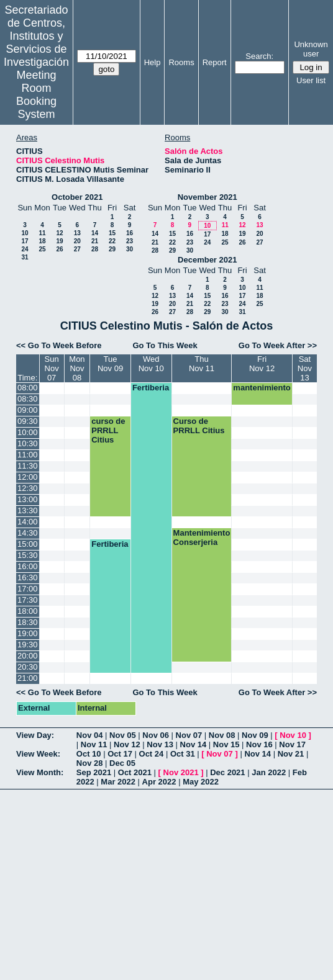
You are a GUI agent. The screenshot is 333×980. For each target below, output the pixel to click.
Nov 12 (127, 744)
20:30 (28, 667)
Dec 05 (122, 763)
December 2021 (207, 260)
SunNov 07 (52, 368)
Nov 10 (293, 735)
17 (25, 241)
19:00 (28, 633)
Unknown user (311, 49)
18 (42, 241)
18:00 (28, 611)
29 (112, 249)
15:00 (28, 544)
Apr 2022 (159, 782)
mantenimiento (262, 388)
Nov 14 (194, 744)
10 (25, 233)
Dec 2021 (227, 772)
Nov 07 (189, 735)
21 (95, 241)
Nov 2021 (181, 772)
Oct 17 (120, 754)
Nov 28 (90, 763)
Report (215, 62)
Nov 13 (160, 744)
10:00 (28, 432)
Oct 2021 (135, 772)
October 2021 (77, 197)
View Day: (35, 735)
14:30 (28, 533)
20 (77, 241)
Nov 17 (292, 744)
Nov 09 (255, 735)
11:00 (28, 455)
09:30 (28, 421)
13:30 (28, 510)
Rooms (181, 62)
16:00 (28, 566)
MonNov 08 (77, 368)
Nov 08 (222, 735)
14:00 (28, 522)
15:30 (28, 555)
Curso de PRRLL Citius (199, 426)
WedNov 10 (151, 364)
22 (112, 241)
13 (77, 233)
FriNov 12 (262, 364)
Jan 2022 (269, 772)
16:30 (28, 578)
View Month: (40, 772)
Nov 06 (156, 735)
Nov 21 (291, 754)
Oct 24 (152, 754)
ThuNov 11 (202, 364)
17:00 (28, 589)
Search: (259, 56)
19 (59, 241)
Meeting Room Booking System (36, 95)
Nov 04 (90, 735)
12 (59, 233)
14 (95, 233)
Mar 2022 (118, 782)
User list (311, 80)
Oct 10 (89, 754)
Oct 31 (183, 754)
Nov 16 (259, 744)
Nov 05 (123, 735)
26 (59, 249)
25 (42, 249)
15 (112, 233)
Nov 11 (94, 744)
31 (25, 257)
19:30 (28, 645)
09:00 (28, 410)
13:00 (28, 499)
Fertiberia (151, 388)
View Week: (38, 754)
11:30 (28, 466)
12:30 (28, 488)
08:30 (28, 399)
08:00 (28, 388)
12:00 (28, 477)
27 (77, 249)
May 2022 (201, 782)
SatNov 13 (305, 368)
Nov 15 (226, 744)
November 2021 (208, 197)
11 (42, 233)
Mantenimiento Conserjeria (202, 537)
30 (130, 249)
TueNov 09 (110, 364)
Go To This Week (165, 345)
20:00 (28, 656)
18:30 (28, 622)
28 (95, 249)
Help (153, 62)
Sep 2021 (94, 772)
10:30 (28, 443)
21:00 (28, 678)
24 (25, 249)
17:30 (28, 600)
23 (130, 241)
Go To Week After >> (278, 345)
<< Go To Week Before (59, 345)
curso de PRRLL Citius (108, 430)
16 (130, 233)
